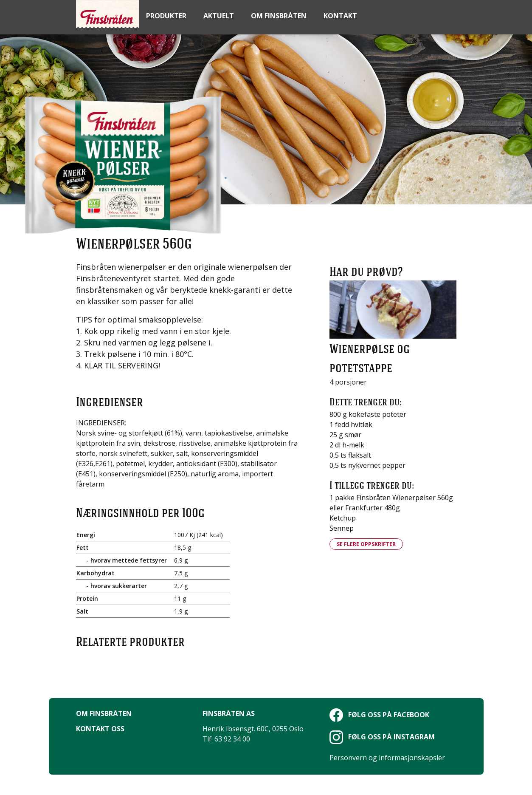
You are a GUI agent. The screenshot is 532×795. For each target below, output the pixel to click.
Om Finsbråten (104, 713)
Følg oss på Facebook (379, 715)
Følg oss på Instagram (382, 737)
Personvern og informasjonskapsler (387, 758)
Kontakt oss (100, 729)
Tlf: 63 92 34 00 (226, 739)
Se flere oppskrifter (366, 544)
